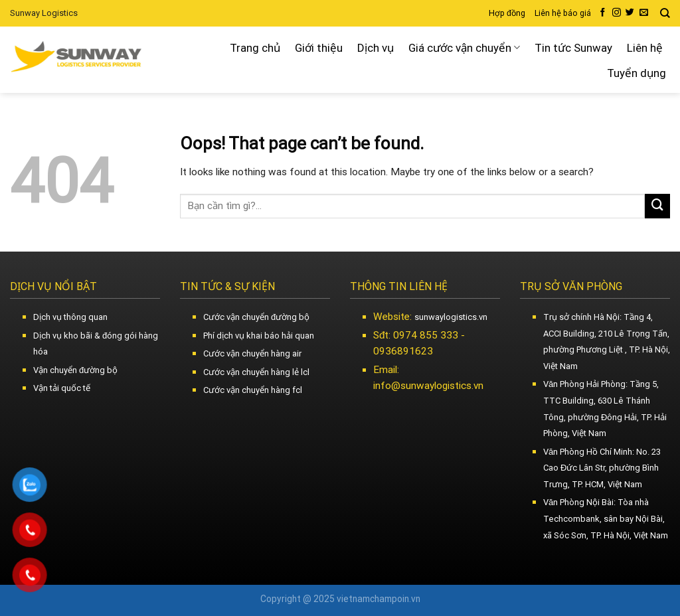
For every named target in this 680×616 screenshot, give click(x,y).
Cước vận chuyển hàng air (252, 353)
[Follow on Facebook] (603, 13)
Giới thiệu (319, 48)
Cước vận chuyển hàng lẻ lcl (256, 372)
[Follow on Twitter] (630, 13)
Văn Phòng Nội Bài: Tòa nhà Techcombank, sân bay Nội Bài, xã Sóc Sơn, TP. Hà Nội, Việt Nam (606, 518)
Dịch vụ (376, 48)
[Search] (665, 13)
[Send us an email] (644, 13)
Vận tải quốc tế (62, 388)
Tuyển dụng (637, 73)
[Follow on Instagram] (617, 13)
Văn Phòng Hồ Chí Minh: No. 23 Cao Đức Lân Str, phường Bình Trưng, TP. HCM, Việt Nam (602, 468)
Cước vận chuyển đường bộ (256, 317)
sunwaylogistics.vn (451, 317)
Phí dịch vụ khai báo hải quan (259, 336)
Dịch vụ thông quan (70, 317)
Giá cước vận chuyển (464, 48)
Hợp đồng (507, 13)
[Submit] (657, 206)
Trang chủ (255, 48)
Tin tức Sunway (573, 48)
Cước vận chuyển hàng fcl (253, 390)
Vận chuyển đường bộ (75, 370)
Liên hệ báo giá (563, 13)
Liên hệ (645, 48)
